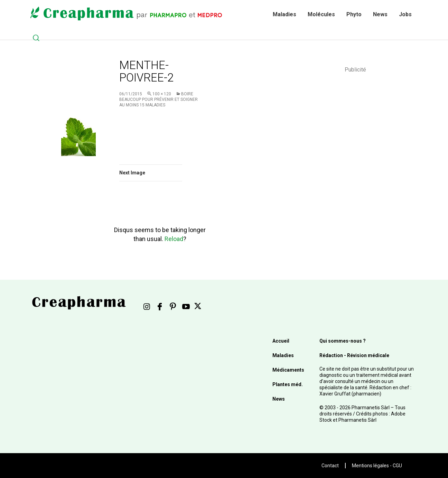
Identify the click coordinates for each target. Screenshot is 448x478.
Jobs (405, 14)
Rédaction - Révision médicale (354, 355)
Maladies (284, 14)
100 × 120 (162, 94)
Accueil (281, 341)
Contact (330, 466)
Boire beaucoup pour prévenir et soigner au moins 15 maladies (158, 99)
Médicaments (288, 370)
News (380, 14)
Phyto (354, 14)
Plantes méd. (288, 384)
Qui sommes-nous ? (343, 341)
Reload (174, 239)
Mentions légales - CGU (377, 466)
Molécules (321, 14)
